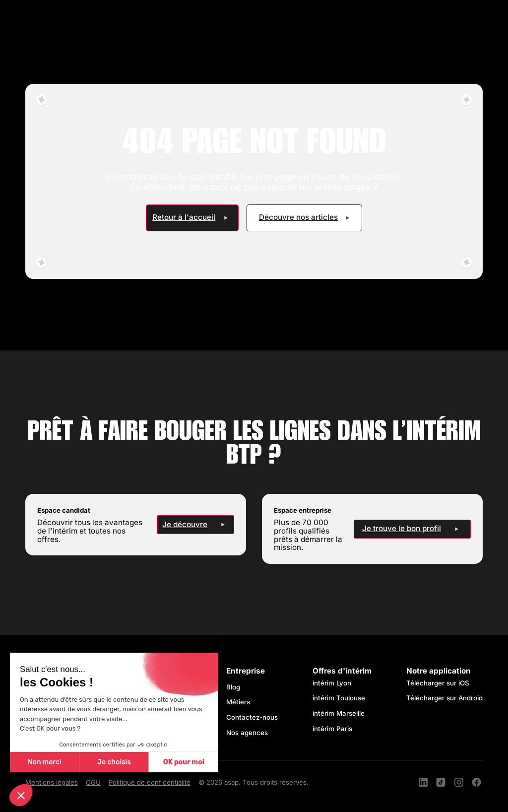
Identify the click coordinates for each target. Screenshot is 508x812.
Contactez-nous (252, 717)
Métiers (238, 702)
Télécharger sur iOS (438, 683)
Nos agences (247, 733)
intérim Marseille (341, 713)
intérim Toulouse (339, 698)
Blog (233, 687)
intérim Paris (332, 729)
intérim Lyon (332, 683)
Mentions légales (52, 782)
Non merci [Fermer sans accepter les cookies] (44, 762)
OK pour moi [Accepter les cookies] (184, 762)
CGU (93, 782)
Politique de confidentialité (150, 782)
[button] (21, 795)
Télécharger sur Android (444, 698)
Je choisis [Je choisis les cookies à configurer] (114, 762)
